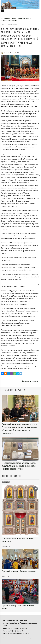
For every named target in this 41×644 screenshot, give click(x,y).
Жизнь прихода (24, 18)
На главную (6, 18)
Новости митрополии (9, 21)
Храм (14, 18)
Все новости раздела (30, 381)
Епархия (31, 638)
